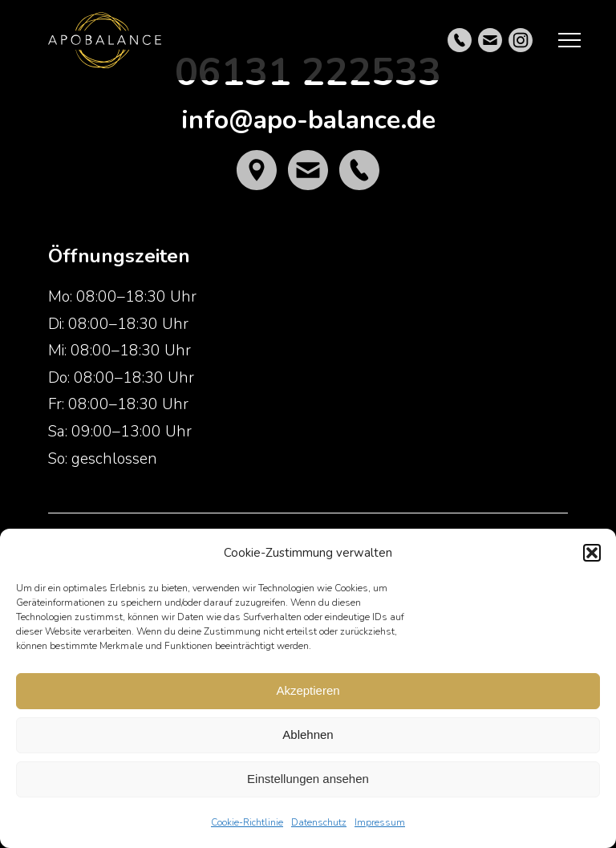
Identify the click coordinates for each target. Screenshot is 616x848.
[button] (592, 553)
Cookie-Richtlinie (247, 822)
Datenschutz (319, 822)
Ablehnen (308, 734)
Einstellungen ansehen (308, 779)
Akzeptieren (308, 690)
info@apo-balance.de (308, 120)
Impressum (380, 822)
